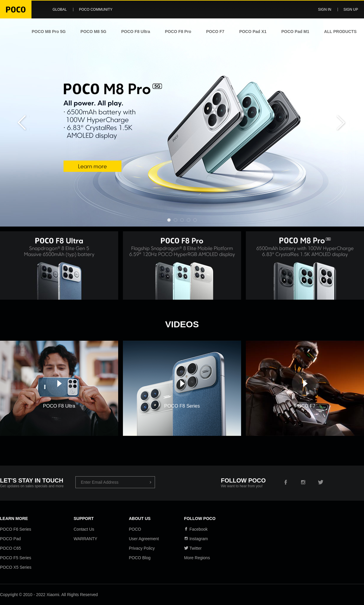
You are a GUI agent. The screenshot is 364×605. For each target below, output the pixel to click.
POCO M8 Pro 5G (49, 32)
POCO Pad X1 (253, 32)
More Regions (197, 558)
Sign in (325, 10)
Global (60, 10)
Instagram (196, 539)
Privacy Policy (142, 548)
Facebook (196, 529)
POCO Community (96, 10)
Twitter (193, 548)
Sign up (351, 10)
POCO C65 (11, 548)
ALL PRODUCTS (340, 32)
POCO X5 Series (16, 567)
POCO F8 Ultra (136, 32)
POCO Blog (140, 558)
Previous (21, 122)
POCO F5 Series (16, 558)
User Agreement (144, 539)
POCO (135, 529)
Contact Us (84, 529)
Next (343, 122)
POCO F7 (215, 32)
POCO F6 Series (16, 529)
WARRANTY (86, 539)
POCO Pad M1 (295, 32)
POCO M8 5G (93, 32)
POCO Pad (10, 539)
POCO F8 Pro (178, 32)
